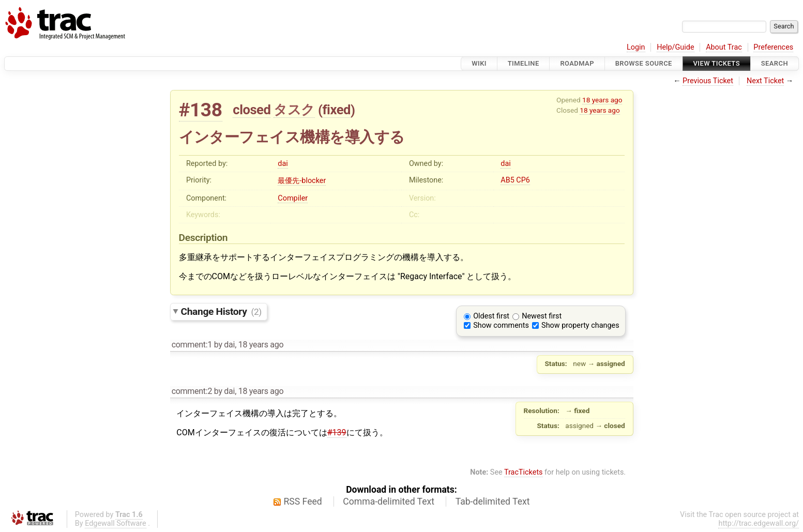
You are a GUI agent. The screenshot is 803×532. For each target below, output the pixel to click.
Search (775, 63)
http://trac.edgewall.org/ (759, 523)
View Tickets (717, 63)
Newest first (542, 316)
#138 (201, 110)
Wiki (479, 63)
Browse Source (644, 63)
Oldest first (491, 316)
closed (252, 110)
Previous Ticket (708, 81)
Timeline (524, 63)
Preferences (773, 47)
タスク (294, 110)
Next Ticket (765, 81)
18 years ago (602, 100)
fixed (336, 110)
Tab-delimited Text (493, 501)
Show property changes (580, 325)
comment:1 (192, 345)
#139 (337, 432)
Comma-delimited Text (389, 501)
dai (283, 164)
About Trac (724, 47)
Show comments (501, 325)
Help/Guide (675, 47)
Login (636, 47)
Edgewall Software (116, 523)
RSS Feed (303, 501)
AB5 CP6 (515, 180)
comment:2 (192, 391)
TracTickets (524, 472)
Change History (221, 311)
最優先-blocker (302, 181)
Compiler (293, 198)
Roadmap (577, 63)
